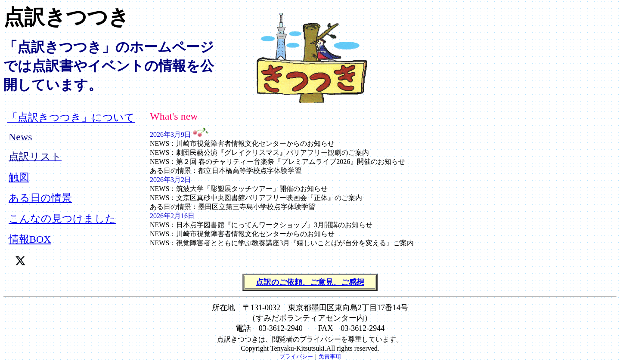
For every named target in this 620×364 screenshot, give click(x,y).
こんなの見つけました (62, 219)
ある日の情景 (40, 198)
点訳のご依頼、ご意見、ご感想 (310, 282)
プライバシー (296, 356)
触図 (19, 177)
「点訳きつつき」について (71, 117)
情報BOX (30, 239)
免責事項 (330, 356)
